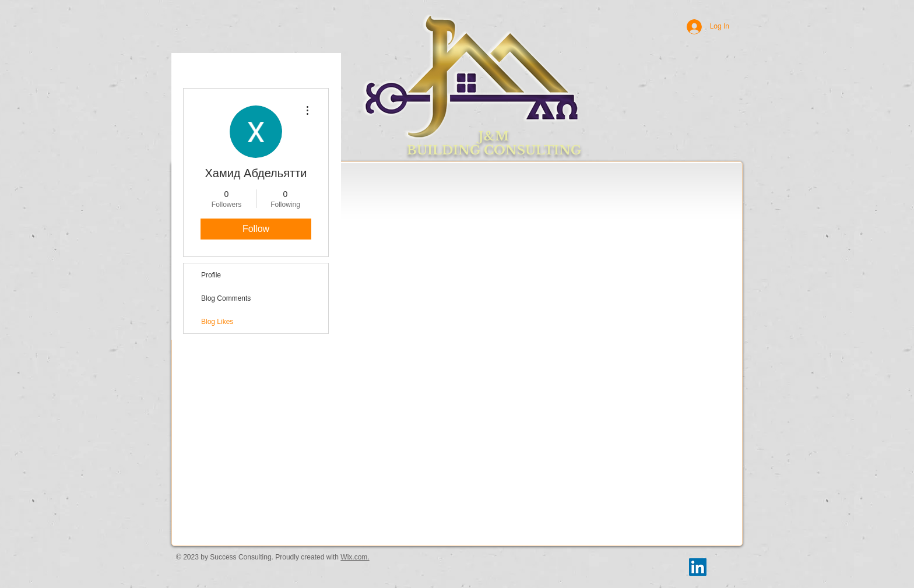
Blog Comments (226, 298)
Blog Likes (217, 322)
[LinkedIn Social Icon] (698, 567)
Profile (211, 275)
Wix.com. (355, 557)
